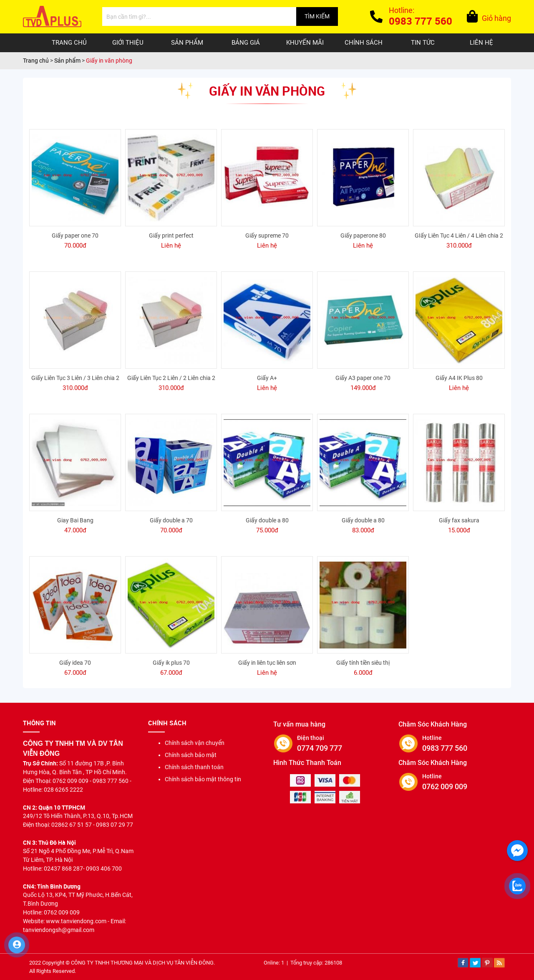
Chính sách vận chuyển (195, 743)
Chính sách (364, 43)
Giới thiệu (128, 43)
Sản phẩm (187, 43)
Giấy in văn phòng (109, 61)
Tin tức (423, 43)
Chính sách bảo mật (191, 755)
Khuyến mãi (305, 43)
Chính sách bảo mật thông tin (203, 779)
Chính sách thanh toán (194, 767)
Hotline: (421, 17)
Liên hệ (481, 43)
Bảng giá (246, 43)
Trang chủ (69, 43)
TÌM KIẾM (317, 16)
